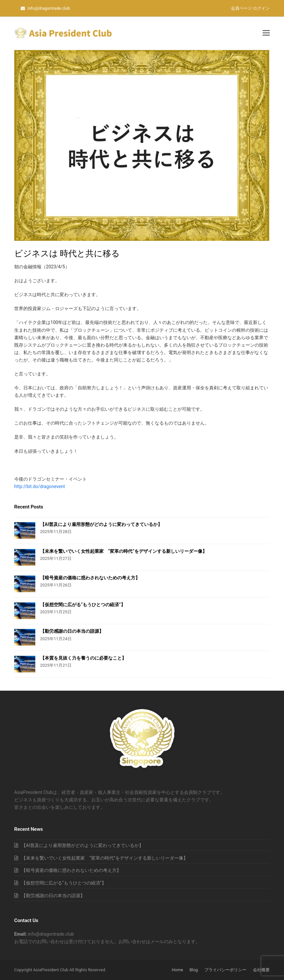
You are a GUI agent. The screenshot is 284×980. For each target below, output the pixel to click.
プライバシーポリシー (225, 970)
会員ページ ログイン (250, 8)
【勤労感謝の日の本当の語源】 (72, 631)
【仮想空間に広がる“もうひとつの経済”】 (83, 605)
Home (178, 970)
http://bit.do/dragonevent (40, 486)
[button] (266, 33)
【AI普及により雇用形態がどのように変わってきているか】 (101, 524)
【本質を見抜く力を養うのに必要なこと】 (83, 658)
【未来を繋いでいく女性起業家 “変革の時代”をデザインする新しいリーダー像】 (124, 551)
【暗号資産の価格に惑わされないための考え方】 (90, 578)
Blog (194, 970)
